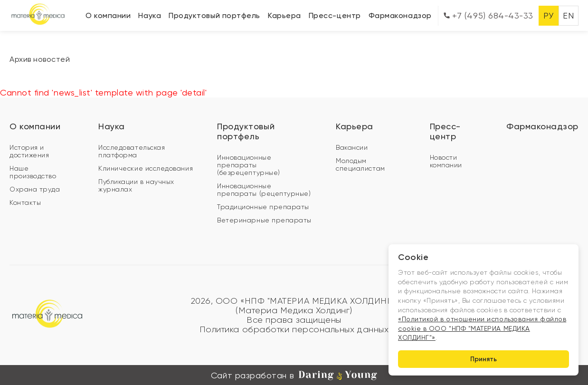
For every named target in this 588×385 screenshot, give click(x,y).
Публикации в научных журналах (136, 185)
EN (568, 15)
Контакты (25, 202)
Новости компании (446, 161)
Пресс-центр (335, 15)
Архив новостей (40, 59)
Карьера (285, 15)
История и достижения (29, 151)
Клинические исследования (146, 168)
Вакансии (352, 147)
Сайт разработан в (294, 375)
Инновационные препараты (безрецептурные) (249, 165)
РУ (548, 15)
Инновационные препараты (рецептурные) (264, 190)
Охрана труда (35, 189)
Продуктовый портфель (214, 15)
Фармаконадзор (400, 15)
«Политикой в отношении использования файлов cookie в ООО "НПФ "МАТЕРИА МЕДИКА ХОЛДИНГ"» (482, 328)
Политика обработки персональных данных (294, 329)
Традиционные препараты (263, 207)
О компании (108, 15)
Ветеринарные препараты (264, 220)
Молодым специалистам (360, 164)
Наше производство (33, 172)
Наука (150, 15)
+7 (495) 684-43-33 (488, 15)
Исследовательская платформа (132, 151)
